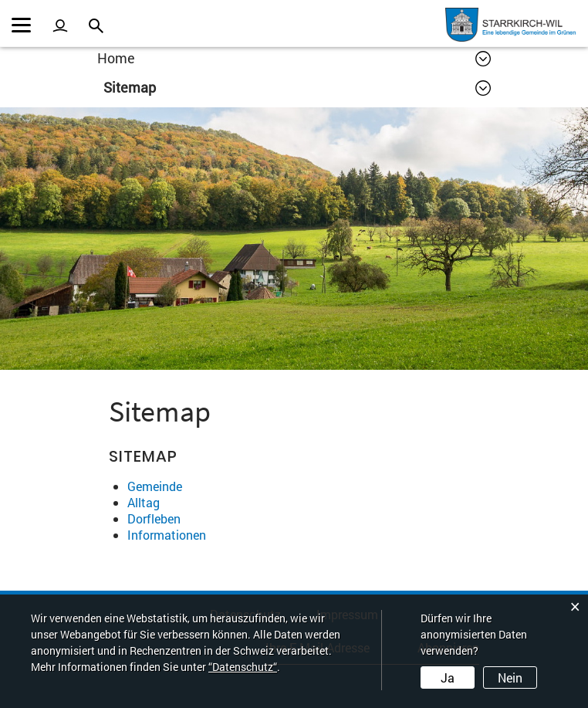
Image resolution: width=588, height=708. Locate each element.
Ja (448, 678)
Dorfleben (154, 518)
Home (116, 58)
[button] (297, 87)
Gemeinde (155, 486)
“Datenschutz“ (243, 667)
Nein (510, 678)
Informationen (167, 535)
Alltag (144, 502)
